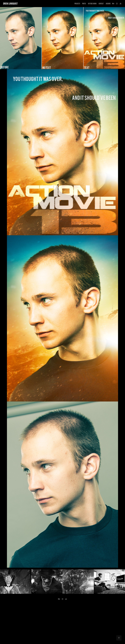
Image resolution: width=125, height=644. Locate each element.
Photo (84, 4)
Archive (108, 4)
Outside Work (92, 4)
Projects (77, 4)
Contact (101, 4)
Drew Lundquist (10, 4)
